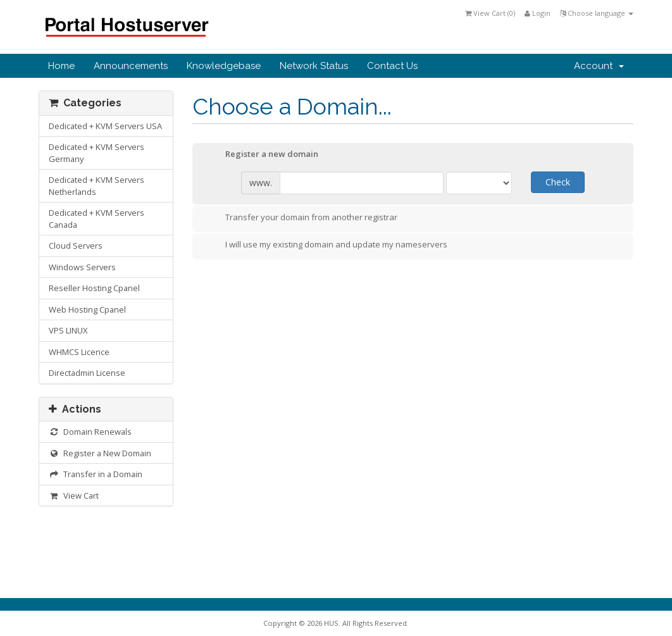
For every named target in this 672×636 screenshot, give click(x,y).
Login (538, 13)
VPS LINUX (68, 330)
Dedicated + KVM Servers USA (105, 126)
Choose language (597, 13)
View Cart (74, 496)
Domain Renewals (90, 432)
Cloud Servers (76, 246)
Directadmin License (87, 373)
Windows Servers (82, 267)
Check (558, 182)
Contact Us (392, 66)
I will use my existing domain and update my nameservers (326, 246)
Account (599, 66)
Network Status (314, 66)
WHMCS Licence (79, 352)
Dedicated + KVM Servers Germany (96, 153)
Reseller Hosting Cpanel (94, 288)
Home (61, 66)
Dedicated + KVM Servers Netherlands (96, 186)
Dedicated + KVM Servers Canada (96, 219)
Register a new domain (262, 155)
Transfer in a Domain (96, 474)
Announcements (131, 66)
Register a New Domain (100, 453)
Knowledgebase (224, 66)
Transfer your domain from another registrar (301, 218)
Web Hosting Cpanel (87, 309)
